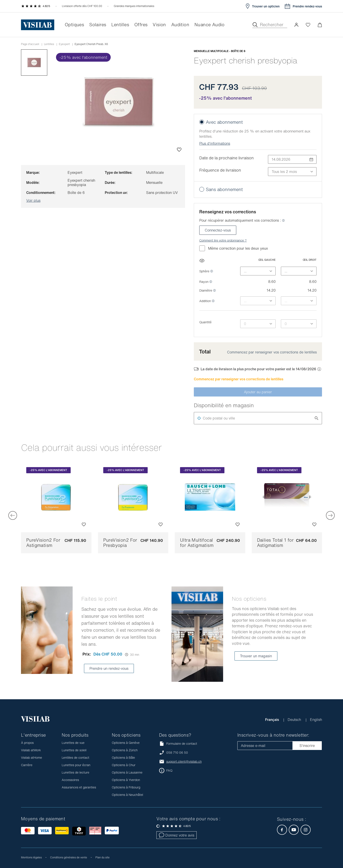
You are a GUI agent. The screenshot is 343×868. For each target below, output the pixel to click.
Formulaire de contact (178, 744)
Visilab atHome (31, 758)
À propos (27, 743)
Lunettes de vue (73, 743)
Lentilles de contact (75, 758)
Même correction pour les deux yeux (234, 248)
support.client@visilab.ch (184, 762)
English (316, 720)
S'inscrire (307, 746)
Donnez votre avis (177, 835)
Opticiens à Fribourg (126, 787)
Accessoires (70, 780)
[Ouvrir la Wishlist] (308, 25)
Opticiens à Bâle (123, 758)
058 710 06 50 (177, 753)
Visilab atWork (31, 750)
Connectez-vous (218, 230)
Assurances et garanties (79, 787)
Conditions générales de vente (69, 857)
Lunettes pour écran (76, 765)
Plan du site (102, 857)
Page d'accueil (30, 44)
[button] (296, 25)
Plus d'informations (215, 143)
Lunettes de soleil (74, 750)
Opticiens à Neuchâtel (127, 795)
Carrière (27, 765)
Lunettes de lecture (75, 772)
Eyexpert (64, 44)
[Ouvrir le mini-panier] (320, 25)
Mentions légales (31, 857)
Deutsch (295, 720)
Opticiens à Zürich (125, 750)
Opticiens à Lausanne (127, 772)
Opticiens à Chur (124, 765)
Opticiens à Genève (126, 743)
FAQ (169, 771)
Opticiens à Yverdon (126, 780)
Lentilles (49, 44)
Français (272, 720)
